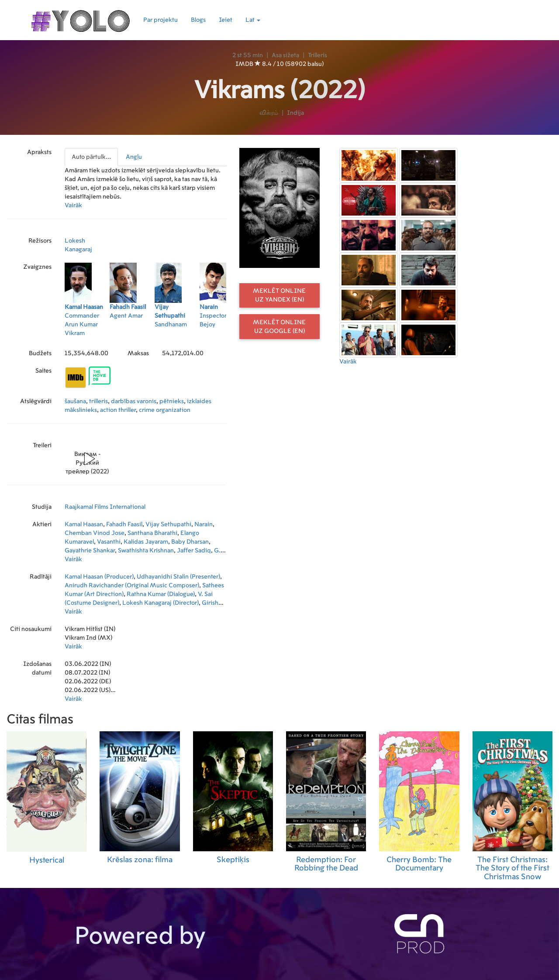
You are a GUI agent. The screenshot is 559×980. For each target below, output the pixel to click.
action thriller (118, 410)
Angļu (134, 157)
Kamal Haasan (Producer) (99, 577)
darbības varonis (134, 401)
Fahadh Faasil (124, 524)
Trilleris (317, 55)
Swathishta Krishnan (146, 551)
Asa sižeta (285, 55)
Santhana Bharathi (152, 533)
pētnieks (172, 401)
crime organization (165, 410)
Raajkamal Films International (105, 507)
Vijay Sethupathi (168, 524)
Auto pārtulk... (91, 157)
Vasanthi (109, 542)
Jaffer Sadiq (194, 551)
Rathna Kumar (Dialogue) (161, 594)
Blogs (198, 20)
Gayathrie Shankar (90, 551)
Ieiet (226, 20)
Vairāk (73, 206)
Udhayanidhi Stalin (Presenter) (178, 577)
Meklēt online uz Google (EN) (279, 327)
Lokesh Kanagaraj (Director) (160, 603)
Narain (204, 524)
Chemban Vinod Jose (95, 533)
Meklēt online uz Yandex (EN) (279, 295)
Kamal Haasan (84, 524)
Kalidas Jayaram (146, 542)
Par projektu (160, 20)
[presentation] (92, 157)
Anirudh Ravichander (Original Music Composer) (132, 586)
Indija (295, 113)
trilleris (98, 401)
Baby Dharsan (190, 542)
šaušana (75, 401)
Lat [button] (253, 20)
